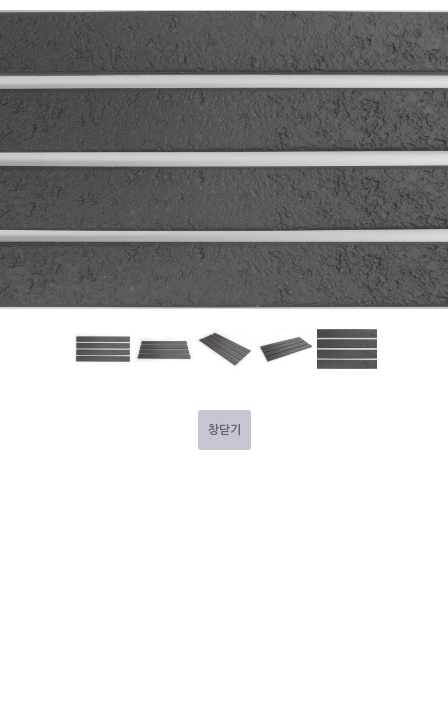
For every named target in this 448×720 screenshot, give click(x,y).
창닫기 (224, 430)
